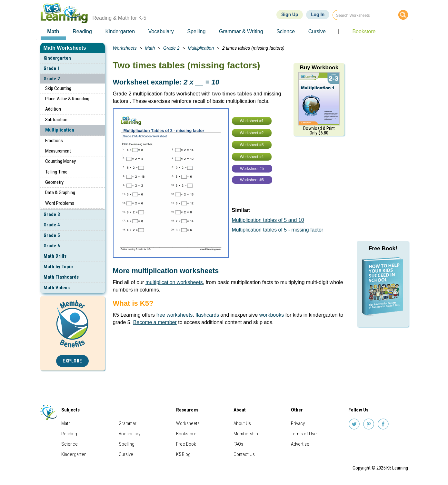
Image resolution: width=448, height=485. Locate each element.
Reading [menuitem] (82, 31)
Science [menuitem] (286, 31)
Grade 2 (52, 79)
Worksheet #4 (252, 157)
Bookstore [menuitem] (364, 31)
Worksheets (125, 48)
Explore (72, 361)
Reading (69, 434)
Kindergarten (57, 58)
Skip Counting (58, 88)
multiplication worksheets (174, 282)
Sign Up (290, 15)
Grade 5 (52, 235)
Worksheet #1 (252, 121)
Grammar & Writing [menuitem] (241, 31)
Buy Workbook (319, 68)
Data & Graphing (60, 193)
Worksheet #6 (252, 180)
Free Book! (383, 248)
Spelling (127, 444)
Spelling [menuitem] (196, 31)
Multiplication (60, 130)
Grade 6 (52, 246)
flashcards (207, 315)
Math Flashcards (61, 277)
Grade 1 (52, 68)
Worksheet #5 (252, 169)
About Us (242, 423)
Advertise (300, 444)
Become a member (155, 322)
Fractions (54, 141)
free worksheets (174, 315)
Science (70, 444)
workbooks (272, 315)
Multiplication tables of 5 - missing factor (278, 230)
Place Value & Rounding (67, 99)
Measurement (58, 151)
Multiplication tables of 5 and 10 (268, 220)
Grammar (128, 423)
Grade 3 (52, 214)
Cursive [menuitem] (317, 31)
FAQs (238, 444)
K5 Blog (183, 454)
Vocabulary (129, 434)
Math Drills (55, 256)
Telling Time (56, 172)
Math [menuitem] (53, 31)
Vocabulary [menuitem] (161, 31)
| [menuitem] (338, 31)
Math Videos (57, 288)
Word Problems (60, 203)
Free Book (186, 444)
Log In (318, 15)
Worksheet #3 (252, 145)
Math (150, 48)
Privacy (298, 423)
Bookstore (186, 434)
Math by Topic (58, 267)
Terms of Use (304, 434)
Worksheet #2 (252, 133)
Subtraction (56, 120)
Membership (246, 434)
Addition (53, 109)
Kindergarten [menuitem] (120, 31)
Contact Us (244, 454)
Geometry (54, 182)
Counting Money (60, 161)
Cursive (126, 454)
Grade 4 (52, 225)
